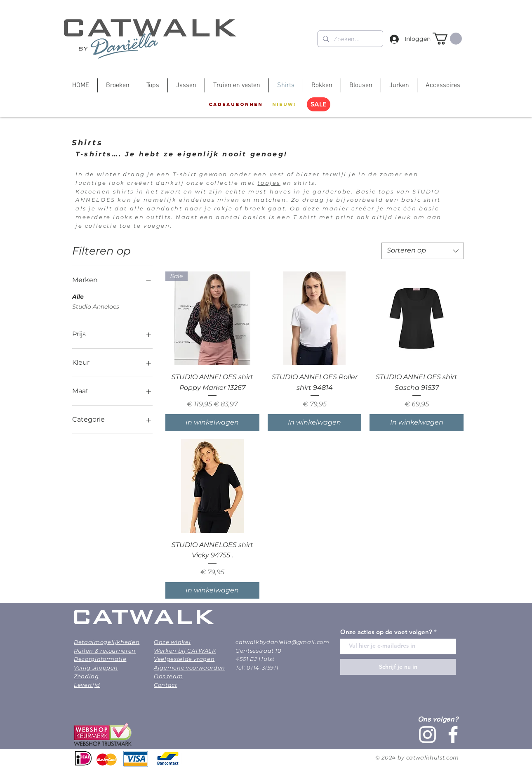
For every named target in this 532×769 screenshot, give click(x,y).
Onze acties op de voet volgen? (386, 632)
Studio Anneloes (96, 306)
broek (255, 208)
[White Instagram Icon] (427, 735)
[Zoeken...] (350, 39)
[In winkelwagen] (212, 422)
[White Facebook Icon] (453, 735)
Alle (78, 296)
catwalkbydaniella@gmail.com (282, 642)
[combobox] (423, 251)
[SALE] (319, 104)
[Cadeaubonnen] (236, 104)
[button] (447, 39)
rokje (224, 208)
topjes (269, 183)
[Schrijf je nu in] (398, 667)
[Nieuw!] (284, 104)
